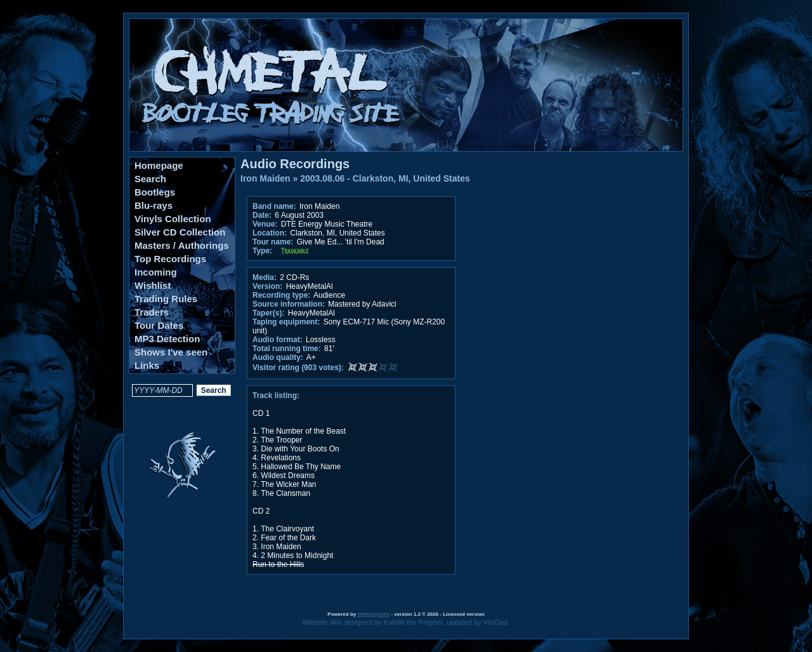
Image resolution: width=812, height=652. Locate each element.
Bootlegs (155, 192)
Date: (262, 215)
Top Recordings (170, 259)
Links (147, 365)
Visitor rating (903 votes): (298, 368)
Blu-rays (154, 205)
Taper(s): (268, 313)
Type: (262, 251)
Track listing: (276, 396)
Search (150, 179)
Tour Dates (159, 325)
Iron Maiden (265, 178)
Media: (265, 277)
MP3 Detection (167, 339)
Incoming (156, 272)
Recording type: (281, 295)
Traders (152, 312)
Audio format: (278, 340)
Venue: (265, 224)
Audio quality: (278, 357)
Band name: (274, 206)
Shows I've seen (171, 352)
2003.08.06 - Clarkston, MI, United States (385, 178)
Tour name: (273, 242)
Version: (267, 286)
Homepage (159, 165)
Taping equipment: (286, 322)
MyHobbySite (373, 614)
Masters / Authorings (182, 245)
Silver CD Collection (180, 232)
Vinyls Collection (173, 219)
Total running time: (287, 349)
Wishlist (153, 285)
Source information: (289, 304)
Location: (270, 233)
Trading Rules (166, 299)
